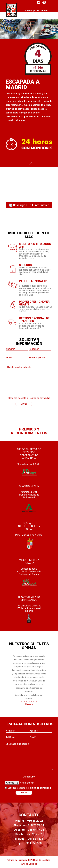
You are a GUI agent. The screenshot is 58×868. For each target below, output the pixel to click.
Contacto (28, 10)
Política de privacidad (39, 398)
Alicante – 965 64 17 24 (29, 830)
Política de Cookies (40, 860)
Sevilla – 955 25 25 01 (29, 834)
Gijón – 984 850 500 (29, 843)
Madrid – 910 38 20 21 (29, 821)
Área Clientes (41, 10)
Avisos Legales (29, 864)
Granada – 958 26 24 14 (29, 825)
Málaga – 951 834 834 (29, 839)
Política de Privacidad (18, 860)
